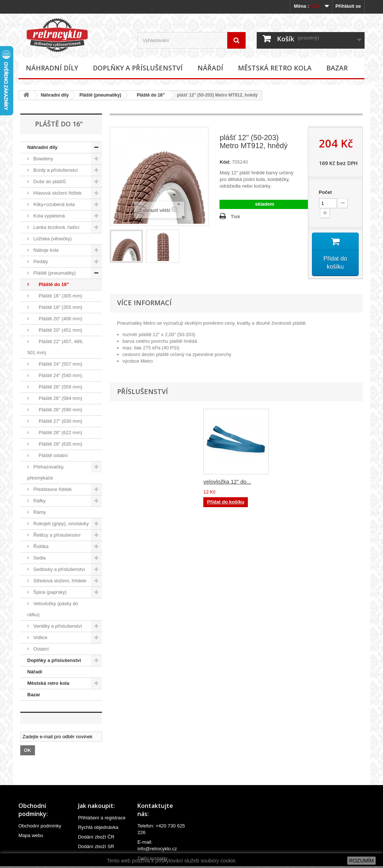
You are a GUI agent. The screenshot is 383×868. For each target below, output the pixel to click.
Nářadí (210, 68)
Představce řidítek (52, 489)
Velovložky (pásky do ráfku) (53, 609)
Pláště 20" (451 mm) (57, 330)
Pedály (40, 262)
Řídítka (40, 546)
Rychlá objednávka (98, 827)
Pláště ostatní (50, 455)
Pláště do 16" (148, 95)
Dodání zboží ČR (96, 837)
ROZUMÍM (361, 861)
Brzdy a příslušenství (55, 170)
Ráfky (39, 501)
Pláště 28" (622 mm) (57, 433)
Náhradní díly (52, 68)
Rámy (39, 512)
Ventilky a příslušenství (57, 626)
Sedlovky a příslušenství (59, 569)
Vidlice (40, 637)
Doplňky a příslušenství (138, 68)
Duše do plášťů (49, 182)
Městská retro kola (275, 68)
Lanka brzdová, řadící (56, 227)
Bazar (337, 68)
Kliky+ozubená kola (53, 204)
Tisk (235, 217)
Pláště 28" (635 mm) (57, 444)
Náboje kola (45, 250)
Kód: (225, 162)
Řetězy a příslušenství (56, 535)
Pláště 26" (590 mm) (57, 410)
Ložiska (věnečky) (52, 239)
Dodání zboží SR (96, 846)
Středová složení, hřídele (59, 581)
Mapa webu (31, 835)
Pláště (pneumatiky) (100, 95)
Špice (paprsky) (49, 592)
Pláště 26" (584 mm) (57, 398)
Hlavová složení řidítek (57, 193)
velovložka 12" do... (227, 482)
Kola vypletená (48, 216)
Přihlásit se (348, 6)
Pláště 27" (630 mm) (57, 421)
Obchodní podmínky (40, 826)
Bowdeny (43, 159)
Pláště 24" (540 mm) (57, 375)
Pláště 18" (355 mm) (57, 307)
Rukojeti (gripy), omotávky (60, 524)
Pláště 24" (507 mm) (57, 364)
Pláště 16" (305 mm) (57, 296)
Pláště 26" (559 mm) (57, 387)
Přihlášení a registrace (102, 818)
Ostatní (41, 649)
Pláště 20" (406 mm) (57, 319)
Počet (325, 192)
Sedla (39, 558)
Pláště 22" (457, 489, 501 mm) (55, 347)
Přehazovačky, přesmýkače (46, 472)
